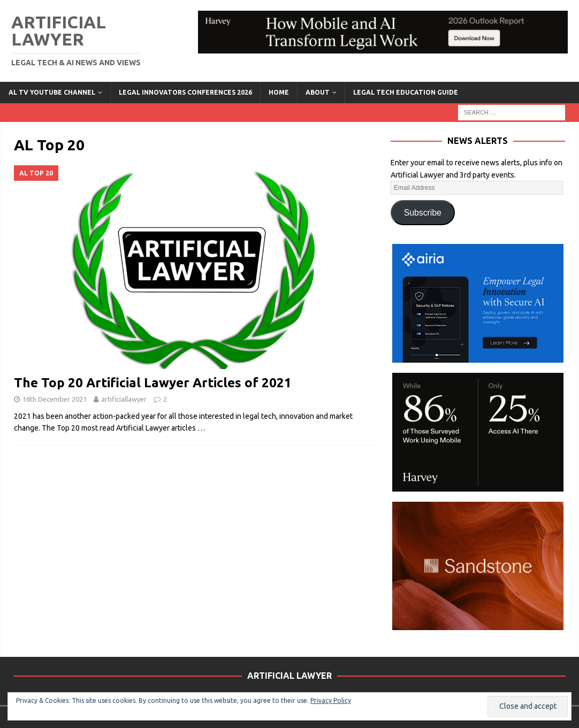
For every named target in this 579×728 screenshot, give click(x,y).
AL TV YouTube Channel (52, 92)
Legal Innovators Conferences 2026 (185, 92)
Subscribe (423, 213)
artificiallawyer (124, 399)
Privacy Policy (331, 700)
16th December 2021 (55, 399)
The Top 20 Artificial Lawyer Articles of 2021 (153, 383)
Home (279, 92)
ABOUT (318, 92)
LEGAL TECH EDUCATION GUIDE (406, 92)
